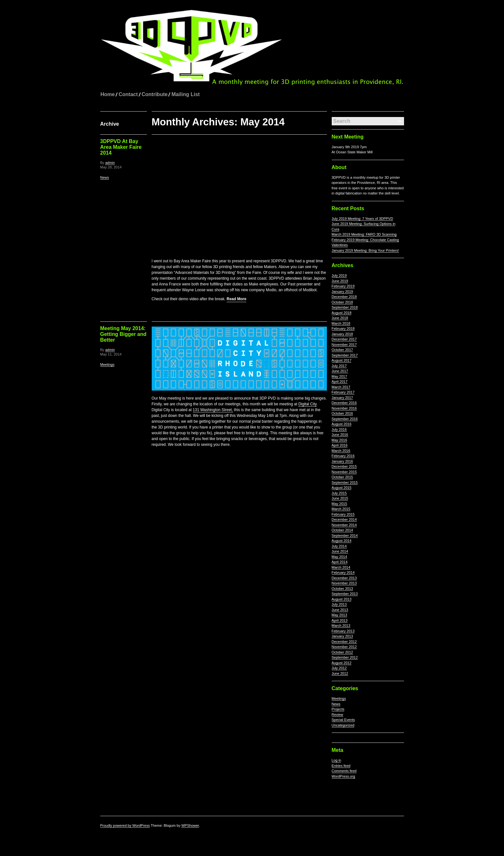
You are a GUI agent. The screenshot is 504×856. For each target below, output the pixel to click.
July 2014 (339, 546)
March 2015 (341, 509)
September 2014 (345, 536)
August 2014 (342, 541)
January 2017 (342, 398)
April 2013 (340, 620)
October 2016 (342, 413)
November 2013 (344, 583)
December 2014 (344, 519)
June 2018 (340, 318)
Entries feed (341, 766)
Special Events (343, 720)
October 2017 (342, 350)
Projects (338, 709)
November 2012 (344, 647)
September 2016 (345, 419)
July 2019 (339, 275)
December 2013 (344, 578)
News (105, 177)
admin (110, 163)
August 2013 (342, 599)
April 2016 (340, 445)
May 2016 (339, 440)
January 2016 (342, 461)
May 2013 (339, 615)
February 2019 (343, 286)
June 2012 (340, 673)
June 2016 (340, 435)
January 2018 (342, 334)
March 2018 (341, 323)
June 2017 (340, 371)
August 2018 (342, 313)
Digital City (307, 404)
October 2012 (342, 652)
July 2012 (339, 668)
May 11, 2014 (111, 354)
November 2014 (344, 525)
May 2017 (339, 376)
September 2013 (345, 594)
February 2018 (343, 329)
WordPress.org (343, 776)
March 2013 (341, 626)
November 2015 (344, 472)
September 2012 (345, 657)
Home (108, 94)
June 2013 (340, 610)
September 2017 (345, 355)
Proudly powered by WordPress (125, 825)
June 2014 (340, 551)
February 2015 (343, 514)
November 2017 (344, 345)
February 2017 (343, 392)
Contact (128, 94)
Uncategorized (343, 725)
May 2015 (339, 504)
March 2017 (341, 387)
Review (337, 715)
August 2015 (342, 488)
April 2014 (340, 562)
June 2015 (340, 498)
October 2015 (342, 477)
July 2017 (339, 366)
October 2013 (342, 589)
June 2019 (340, 281)
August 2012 (342, 663)
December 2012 (344, 642)
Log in (337, 760)
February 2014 (343, 572)
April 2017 (340, 382)
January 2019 (342, 292)
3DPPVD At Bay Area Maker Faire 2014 (121, 147)
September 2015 (345, 482)
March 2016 (341, 451)
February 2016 (343, 456)
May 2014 (339, 557)
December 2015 (344, 466)
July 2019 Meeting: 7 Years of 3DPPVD (362, 219)
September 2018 (345, 307)
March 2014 (341, 567)
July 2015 (339, 493)
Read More (236, 299)
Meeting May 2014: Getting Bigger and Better (123, 334)
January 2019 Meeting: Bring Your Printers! (365, 250)
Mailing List (185, 94)
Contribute (155, 94)
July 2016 (339, 429)
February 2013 (343, 631)
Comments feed (344, 771)
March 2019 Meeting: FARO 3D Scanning (364, 234)
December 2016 (344, 403)
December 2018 (344, 297)
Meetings (108, 364)
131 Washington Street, (213, 410)
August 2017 (342, 360)
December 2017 (344, 339)
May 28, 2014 (111, 167)
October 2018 (342, 302)
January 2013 (342, 636)
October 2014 (342, 530)
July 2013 (339, 604)
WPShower (190, 825)
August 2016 (342, 424)
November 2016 (344, 408)
